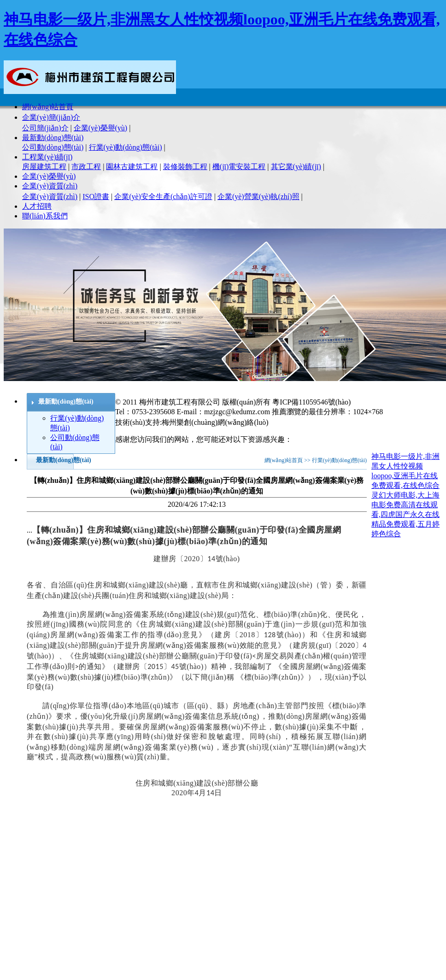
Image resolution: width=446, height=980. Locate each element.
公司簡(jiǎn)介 (45, 128)
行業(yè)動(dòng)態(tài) (126, 147)
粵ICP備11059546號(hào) (311, 402)
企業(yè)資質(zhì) (50, 186)
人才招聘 (37, 206)
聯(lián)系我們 (45, 216)
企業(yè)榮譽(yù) (100, 128)
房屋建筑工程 (44, 167)
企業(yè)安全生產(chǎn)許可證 (163, 197)
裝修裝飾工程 (185, 167)
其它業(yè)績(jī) (296, 167)
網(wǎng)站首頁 (48, 107)
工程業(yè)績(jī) (47, 157)
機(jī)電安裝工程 (239, 167)
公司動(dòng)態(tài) (53, 147)
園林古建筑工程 (132, 167)
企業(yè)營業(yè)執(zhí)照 (258, 197)
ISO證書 (96, 197)
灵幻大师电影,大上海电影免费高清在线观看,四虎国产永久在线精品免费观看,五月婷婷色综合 (405, 514)
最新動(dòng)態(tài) (53, 138)
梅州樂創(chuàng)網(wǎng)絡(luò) (215, 422)
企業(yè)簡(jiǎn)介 (51, 117)
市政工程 (86, 167)
